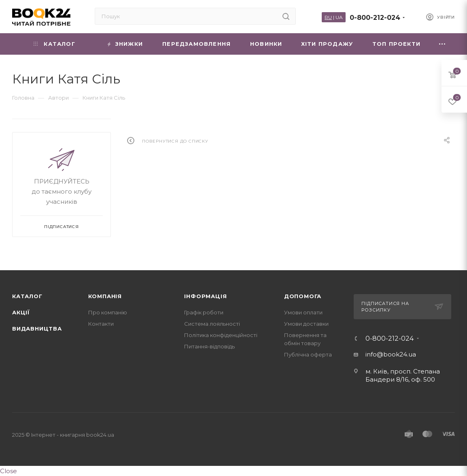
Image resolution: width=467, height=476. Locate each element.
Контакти (101, 324)
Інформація (205, 296)
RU (328, 17)
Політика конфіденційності (221, 335)
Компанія (105, 296)
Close (8, 471)
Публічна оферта (308, 354)
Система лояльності (212, 324)
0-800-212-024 (375, 18)
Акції (21, 312)
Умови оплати (303, 312)
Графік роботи (204, 312)
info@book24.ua (391, 354)
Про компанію (108, 312)
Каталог (27, 296)
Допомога (303, 296)
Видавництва (37, 329)
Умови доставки (306, 324)
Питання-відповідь (209, 346)
